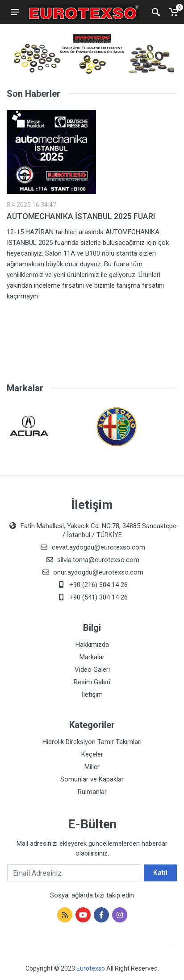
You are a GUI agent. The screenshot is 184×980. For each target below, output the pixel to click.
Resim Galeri (92, 682)
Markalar (92, 657)
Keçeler (92, 754)
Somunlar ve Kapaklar (92, 779)
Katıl (160, 873)
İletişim (92, 695)
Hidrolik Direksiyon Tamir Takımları (92, 742)
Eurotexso (91, 968)
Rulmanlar (92, 792)
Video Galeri (92, 670)
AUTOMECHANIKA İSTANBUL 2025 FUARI (81, 216)
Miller (92, 767)
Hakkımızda (92, 645)
